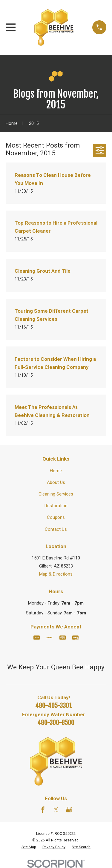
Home (56, 471)
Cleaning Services (56, 494)
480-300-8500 (56, 723)
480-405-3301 (54, 706)
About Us (56, 482)
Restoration (56, 506)
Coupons (56, 517)
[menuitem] (29, 847)
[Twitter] (56, 810)
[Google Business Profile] (69, 810)
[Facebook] (43, 810)
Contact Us (56, 529)
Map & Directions (56, 574)
